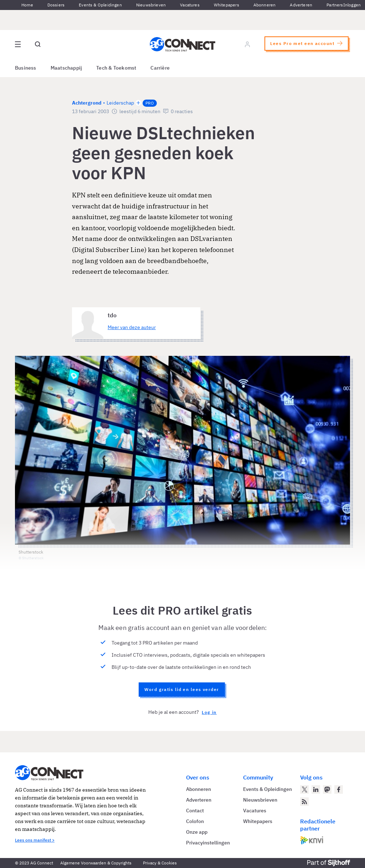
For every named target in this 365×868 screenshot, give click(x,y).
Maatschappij (66, 68)
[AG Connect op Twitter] (304, 789)
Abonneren (265, 5)
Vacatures (190, 5)
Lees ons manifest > (35, 840)
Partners (335, 5)
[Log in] (247, 44)
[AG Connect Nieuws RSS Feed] (304, 802)
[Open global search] (38, 44)
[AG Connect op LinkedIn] (316, 789)
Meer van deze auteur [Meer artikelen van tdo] (132, 327)
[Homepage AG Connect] (182, 44)
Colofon (195, 821)
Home (27, 5)
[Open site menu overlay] (18, 44)
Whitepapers (227, 5)
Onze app (197, 832)
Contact (195, 811)
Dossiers (56, 5)
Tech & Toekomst (116, 68)
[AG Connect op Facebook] (339, 789)
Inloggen (352, 5)
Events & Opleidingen (100, 5)
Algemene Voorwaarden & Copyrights (96, 863)
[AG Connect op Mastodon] (327, 789)
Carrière (160, 68)
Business (26, 68)
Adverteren (301, 5)
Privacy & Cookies (160, 863)
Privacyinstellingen (208, 843)
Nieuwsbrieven (151, 5)
